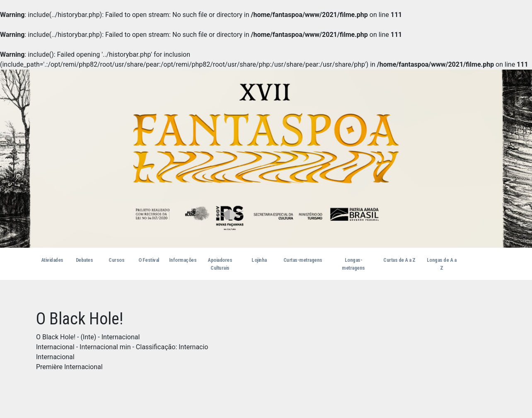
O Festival (149, 260)
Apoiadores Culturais (220, 264)
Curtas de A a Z (399, 260)
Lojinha (259, 260)
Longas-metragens (353, 264)
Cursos (116, 260)
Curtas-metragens (303, 260)
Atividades (52, 260)
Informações (183, 260)
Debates (85, 260)
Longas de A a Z (442, 264)
